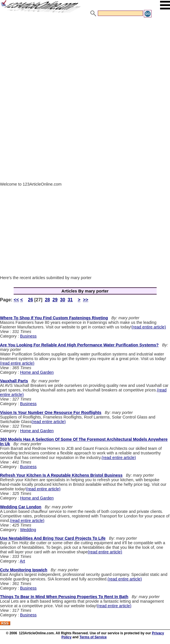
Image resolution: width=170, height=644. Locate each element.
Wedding (28, 530)
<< (16, 300)
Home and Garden (37, 372)
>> (86, 300)
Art (22, 561)
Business (28, 336)
